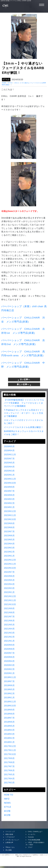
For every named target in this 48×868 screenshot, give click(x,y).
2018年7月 (9, 718)
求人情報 (9, 850)
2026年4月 (9, 451)
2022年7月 (9, 572)
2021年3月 (9, 633)
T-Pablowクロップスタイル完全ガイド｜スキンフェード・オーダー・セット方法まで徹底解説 (24, 413)
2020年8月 (9, 649)
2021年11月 (10, 600)
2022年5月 (9, 580)
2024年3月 (9, 499)
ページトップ (10, 832)
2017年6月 (9, 770)
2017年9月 (9, 758)
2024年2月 (9, 503)
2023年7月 (9, 532)
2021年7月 (9, 617)
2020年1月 (9, 673)
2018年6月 (9, 722)
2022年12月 (10, 560)
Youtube (31, 837)
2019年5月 (9, 689)
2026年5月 (9, 446)
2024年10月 (10, 483)
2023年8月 (9, 527)
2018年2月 (9, 738)
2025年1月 (9, 475)
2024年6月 (9, 495)
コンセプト (32, 834)
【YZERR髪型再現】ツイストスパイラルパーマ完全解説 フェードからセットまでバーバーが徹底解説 (24, 403)
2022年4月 (9, 584)
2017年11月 (10, 750)
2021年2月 (9, 637)
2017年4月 (9, 779)
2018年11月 (10, 702)
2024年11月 (10, 479)
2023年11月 (10, 515)
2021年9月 (9, 608)
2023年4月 (9, 544)
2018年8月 (9, 714)
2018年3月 (9, 734)
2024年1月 (9, 507)
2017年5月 (9, 775)
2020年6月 (9, 657)
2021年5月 (9, 625)
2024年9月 (9, 487)
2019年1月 (9, 698)
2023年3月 (9, 548)
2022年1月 (9, 592)
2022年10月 (10, 568)
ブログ (30, 847)
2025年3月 (9, 471)
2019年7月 (9, 681)
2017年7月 (9, 766)
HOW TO (9, 795)
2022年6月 (9, 576)
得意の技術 (9, 834)
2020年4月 (9, 661)
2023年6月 (9, 536)
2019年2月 (9, 694)
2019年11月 (10, 677)
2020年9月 (9, 645)
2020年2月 (9, 669)
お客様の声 (9, 842)
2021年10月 (10, 604)
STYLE (6, 80)
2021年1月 (9, 641)
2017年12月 (10, 746)
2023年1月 (9, 556)
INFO (7, 799)
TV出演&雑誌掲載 (34, 840)
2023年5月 (9, 540)
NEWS (7, 803)
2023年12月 (10, 511)
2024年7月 (9, 491)
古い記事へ (24, 379)
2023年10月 (10, 519)
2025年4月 (9, 467)
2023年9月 (9, 523)
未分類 (7, 811)
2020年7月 (9, 653)
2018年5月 (9, 726)
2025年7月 (9, 459)
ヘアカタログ (10, 837)
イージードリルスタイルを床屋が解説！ (24, 427)
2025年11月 (10, 455)
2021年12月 (10, 596)
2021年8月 (9, 613)
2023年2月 (9, 552)
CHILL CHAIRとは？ (35, 832)
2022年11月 (10, 564)
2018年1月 (9, 742)
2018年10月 (10, 706)
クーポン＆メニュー (12, 840)
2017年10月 (10, 754)
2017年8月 (9, 762)
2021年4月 (9, 629)
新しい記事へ (24, 384)
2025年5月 (9, 463)
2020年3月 (9, 665)
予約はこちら (10, 847)
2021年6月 (9, 621)
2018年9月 (9, 710)
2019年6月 (9, 685)
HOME (4, 83)
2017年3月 (9, 783)
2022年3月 (9, 588)
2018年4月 (9, 730)
